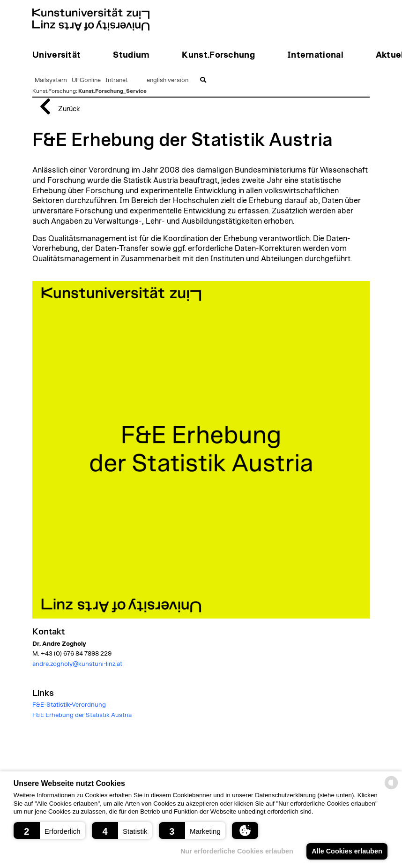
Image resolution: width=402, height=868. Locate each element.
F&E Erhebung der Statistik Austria (82, 715)
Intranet (117, 80)
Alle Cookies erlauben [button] (347, 851)
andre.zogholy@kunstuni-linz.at (77, 664)
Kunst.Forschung (54, 91)
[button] (49, 830)
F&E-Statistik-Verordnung (69, 705)
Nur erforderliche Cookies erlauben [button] (237, 851)
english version (167, 80)
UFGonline (86, 80)
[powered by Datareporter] (391, 789)
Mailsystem (51, 80)
